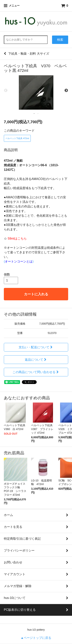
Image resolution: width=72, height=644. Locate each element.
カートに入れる (36, 294)
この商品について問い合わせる (36, 372)
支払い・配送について (36, 347)
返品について (36, 360)
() (19, 261)
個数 (7, 274)
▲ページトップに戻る (36, 638)
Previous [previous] (6, 91)
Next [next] (66, 91)
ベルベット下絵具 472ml (17, 138)
